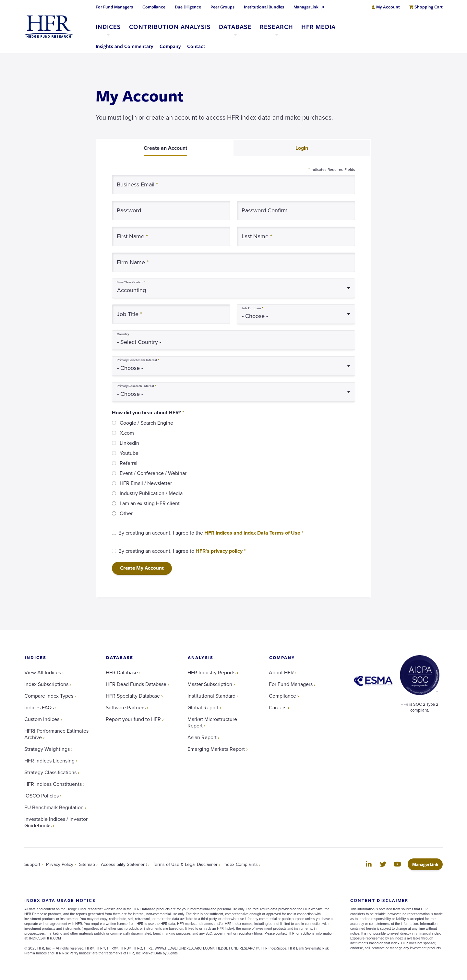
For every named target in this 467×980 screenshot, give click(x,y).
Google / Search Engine (146, 423)
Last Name (257, 236)
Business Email (137, 184)
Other (126, 513)
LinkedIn (129, 443)
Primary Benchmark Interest (138, 360)
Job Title (129, 314)
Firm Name (133, 262)
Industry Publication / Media (151, 493)
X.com (127, 433)
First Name (132, 236)
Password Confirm (265, 210)
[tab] (165, 148)
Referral (129, 463)
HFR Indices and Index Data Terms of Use (252, 533)
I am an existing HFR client (150, 503)
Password (129, 210)
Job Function (252, 308)
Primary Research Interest (136, 386)
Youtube (129, 453)
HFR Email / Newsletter (146, 483)
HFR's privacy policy (219, 551)
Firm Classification (131, 282)
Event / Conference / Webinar (153, 473)
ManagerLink (427, 864)
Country (123, 334)
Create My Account (142, 568)
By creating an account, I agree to (182, 551)
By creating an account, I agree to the (211, 533)
